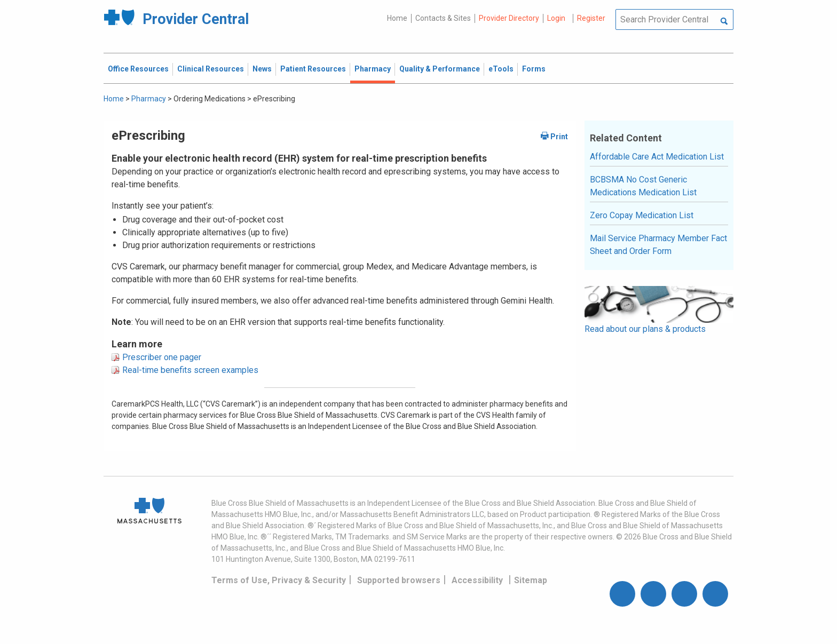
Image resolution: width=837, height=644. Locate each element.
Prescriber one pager (162, 357)
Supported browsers (399, 580)
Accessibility (477, 580)
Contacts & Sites (443, 18)
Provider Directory (509, 18)
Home (397, 18)
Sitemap (531, 580)
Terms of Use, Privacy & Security (279, 580)
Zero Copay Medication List (642, 215)
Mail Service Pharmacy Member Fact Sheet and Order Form (658, 245)
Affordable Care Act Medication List (657, 157)
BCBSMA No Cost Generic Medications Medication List (643, 186)
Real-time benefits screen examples (190, 370)
